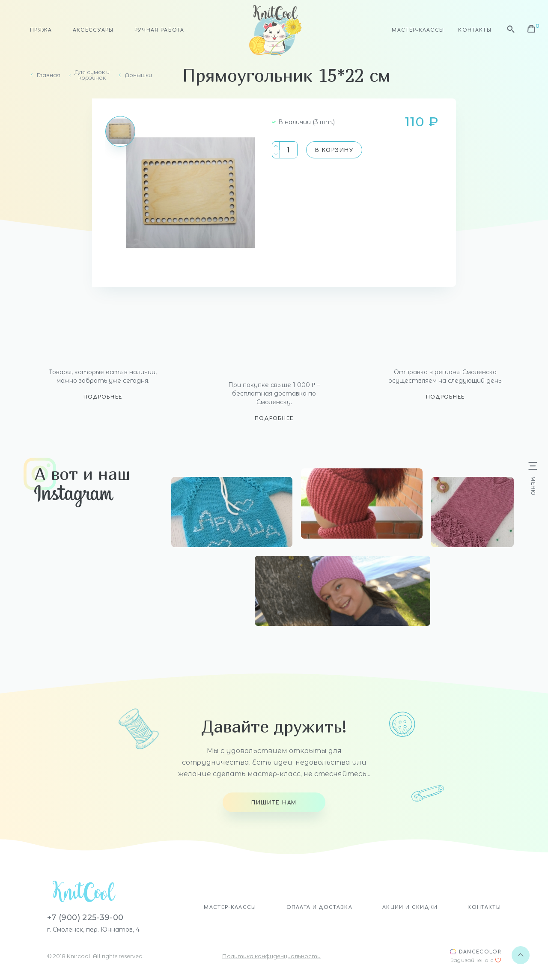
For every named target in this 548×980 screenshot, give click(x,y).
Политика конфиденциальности (271, 956)
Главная (49, 75)
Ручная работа (159, 30)
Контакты (475, 30)
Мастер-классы (418, 30)
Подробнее (103, 397)
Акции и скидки (410, 907)
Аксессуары (93, 30)
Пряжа (41, 30)
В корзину (334, 150)
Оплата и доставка (319, 907)
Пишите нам (274, 803)
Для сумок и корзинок (92, 75)
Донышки (138, 75)
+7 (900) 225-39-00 (85, 917)
